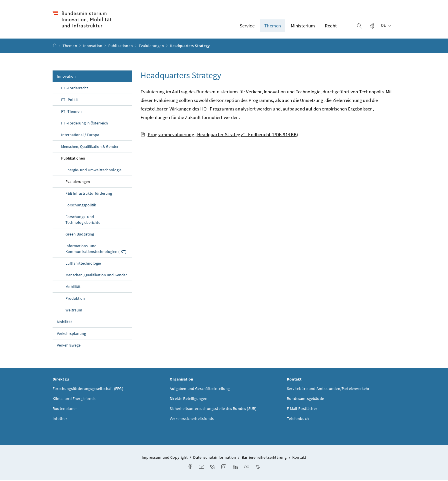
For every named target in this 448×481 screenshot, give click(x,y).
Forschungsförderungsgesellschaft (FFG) (88, 389)
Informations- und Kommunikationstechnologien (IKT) (96, 249)
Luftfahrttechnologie (83, 264)
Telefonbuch (298, 419)
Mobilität (73, 287)
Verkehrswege (69, 346)
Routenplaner (65, 409)
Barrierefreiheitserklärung (264, 458)
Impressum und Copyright (165, 458)
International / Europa (80, 135)
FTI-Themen (71, 112)
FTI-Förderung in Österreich (85, 124)
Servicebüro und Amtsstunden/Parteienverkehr (328, 389)
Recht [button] (331, 26)
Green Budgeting (80, 235)
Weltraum (74, 311)
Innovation (93, 47)
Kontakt (299, 458)
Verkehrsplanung (71, 334)
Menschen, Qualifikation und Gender (96, 275)
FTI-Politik (70, 100)
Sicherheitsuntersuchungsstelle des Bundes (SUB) (213, 409)
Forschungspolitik (81, 206)
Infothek (60, 419)
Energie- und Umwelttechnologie (93, 170)
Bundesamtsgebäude (305, 399)
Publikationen (121, 47)
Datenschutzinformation (215, 458)
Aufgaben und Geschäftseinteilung (200, 389)
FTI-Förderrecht (75, 88)
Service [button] (247, 26)
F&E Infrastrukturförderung (89, 194)
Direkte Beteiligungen (189, 399)
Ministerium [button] (303, 26)
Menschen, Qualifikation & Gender (90, 147)
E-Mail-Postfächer (302, 409)
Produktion (75, 299)
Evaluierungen (152, 47)
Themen (70, 47)
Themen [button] (273, 26)
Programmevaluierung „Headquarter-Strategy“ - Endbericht (219, 135)
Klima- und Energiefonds (74, 399)
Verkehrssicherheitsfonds (192, 419)
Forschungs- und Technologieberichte (83, 220)
